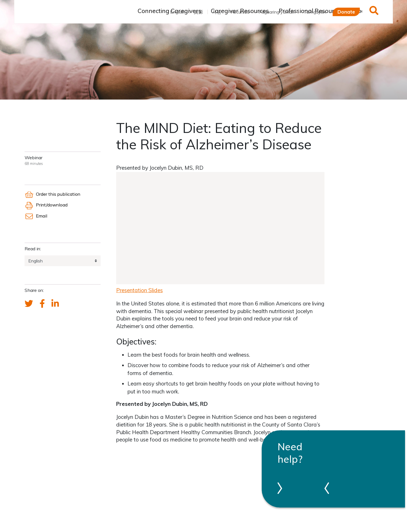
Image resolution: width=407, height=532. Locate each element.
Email (36, 216)
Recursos (240, 12)
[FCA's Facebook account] (42, 304)
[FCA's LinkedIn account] (55, 304)
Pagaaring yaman (276, 12)
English (177, 12)
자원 (217, 12)
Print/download (46, 205)
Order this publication (52, 194)
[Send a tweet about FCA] (29, 304)
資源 (198, 12)
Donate (346, 12)
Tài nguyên (315, 12)
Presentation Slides (139, 290)
